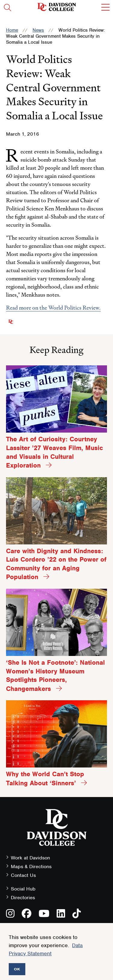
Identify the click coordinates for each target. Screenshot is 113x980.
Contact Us (23, 875)
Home (12, 30)
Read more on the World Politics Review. (53, 308)
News (38, 30)
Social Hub (23, 889)
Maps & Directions (31, 867)
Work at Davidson (30, 858)
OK (17, 969)
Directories (23, 898)
